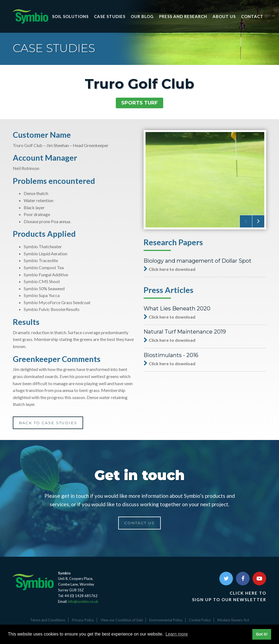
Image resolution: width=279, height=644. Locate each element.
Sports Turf (139, 103)
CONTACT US (139, 523)
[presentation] (246, 221)
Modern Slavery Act (233, 620)
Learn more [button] (177, 634)
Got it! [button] (262, 634)
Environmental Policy (166, 620)
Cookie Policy (200, 620)
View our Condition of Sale (122, 620)
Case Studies (110, 16)
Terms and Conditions (48, 620)
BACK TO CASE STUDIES (48, 423)
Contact (252, 16)
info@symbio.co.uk (83, 601)
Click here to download (169, 269)
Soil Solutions (70, 16)
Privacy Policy (83, 620)
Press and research (183, 16)
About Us (224, 16)
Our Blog (142, 16)
